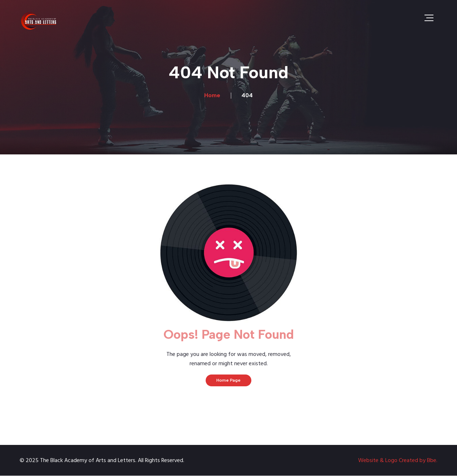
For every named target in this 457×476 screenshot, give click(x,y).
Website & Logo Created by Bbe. (398, 461)
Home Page (228, 380)
